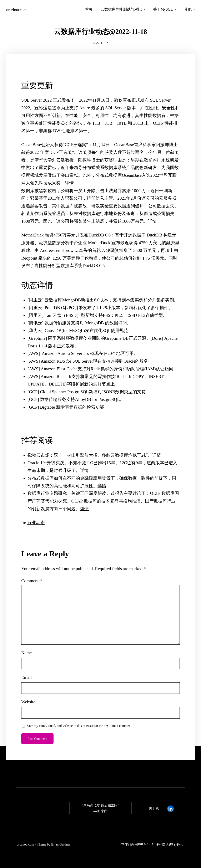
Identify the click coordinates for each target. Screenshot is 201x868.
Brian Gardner (61, 844)
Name (26, 653)
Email (26, 677)
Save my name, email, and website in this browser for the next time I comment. (80, 726)
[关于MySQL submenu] (175, 9)
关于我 (154, 808)
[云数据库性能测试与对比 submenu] (144, 9)
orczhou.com (17, 10)
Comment (32, 581)
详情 (69, 183)
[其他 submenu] (194, 9)
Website (28, 702)
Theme (41, 844)
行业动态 (36, 522)
